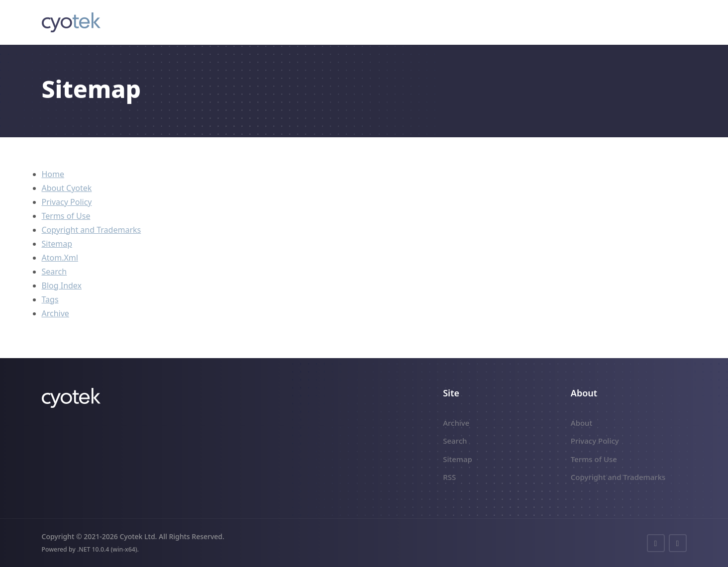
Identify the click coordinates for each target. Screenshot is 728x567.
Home (53, 174)
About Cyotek (67, 188)
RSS (449, 477)
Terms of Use (66, 216)
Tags (50, 299)
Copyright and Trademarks (92, 230)
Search (54, 272)
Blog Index (62, 285)
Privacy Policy (67, 202)
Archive (55, 313)
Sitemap (57, 244)
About (581, 423)
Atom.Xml (60, 258)
